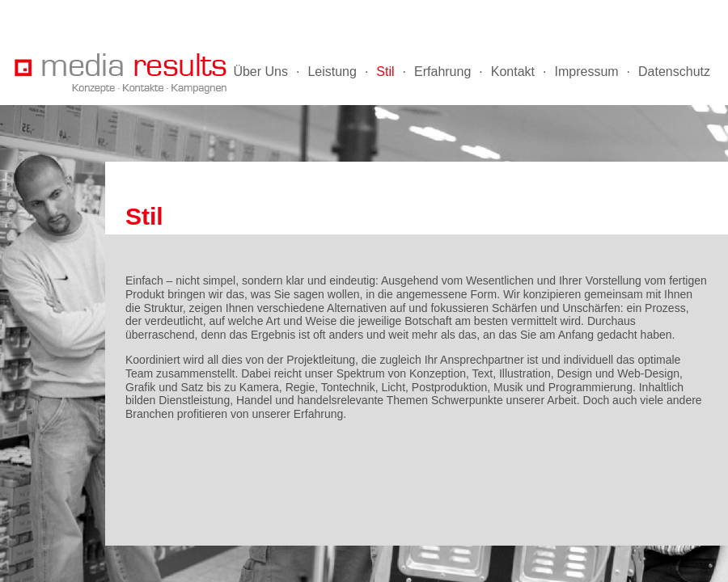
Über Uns (260, 72)
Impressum (586, 72)
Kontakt (513, 72)
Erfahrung (442, 72)
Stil (385, 72)
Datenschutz (674, 72)
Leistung (332, 72)
